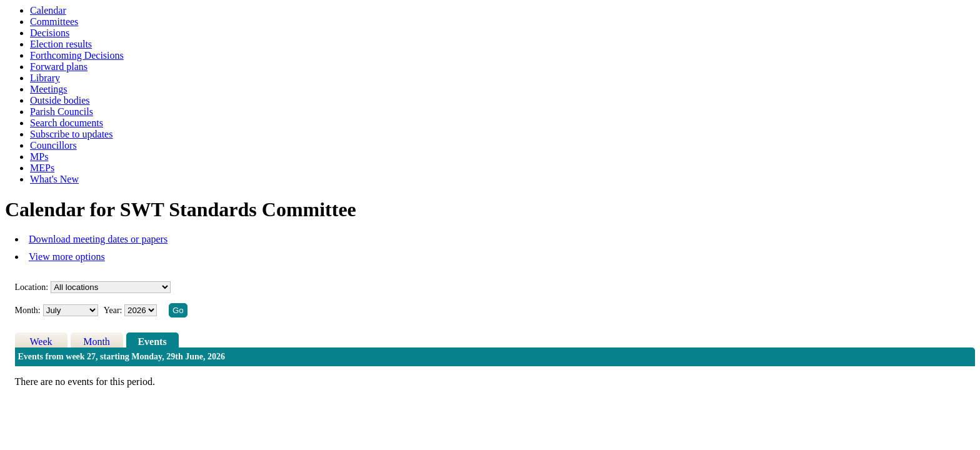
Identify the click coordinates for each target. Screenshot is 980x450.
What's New (54, 179)
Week (41, 342)
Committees (54, 22)
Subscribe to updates (71, 134)
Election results (61, 44)
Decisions (50, 33)
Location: (32, 287)
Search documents (67, 123)
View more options (67, 257)
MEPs (42, 168)
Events (152, 342)
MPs (39, 157)
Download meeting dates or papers (98, 239)
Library (45, 78)
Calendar (48, 10)
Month (97, 342)
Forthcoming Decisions (77, 55)
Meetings (49, 89)
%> (111, 287)
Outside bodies (60, 100)
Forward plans (59, 67)
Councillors (53, 145)
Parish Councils (62, 112)
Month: (28, 310)
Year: (114, 310)
